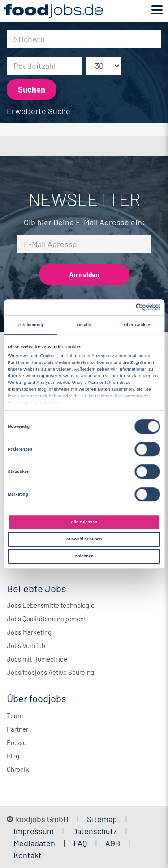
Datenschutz (95, 831)
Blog (13, 756)
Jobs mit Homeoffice (37, 659)
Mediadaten (34, 843)
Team (15, 716)
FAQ (80, 843)
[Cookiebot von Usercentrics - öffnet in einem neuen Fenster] (122, 308)
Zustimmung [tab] (30, 325)
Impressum (34, 831)
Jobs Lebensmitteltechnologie (51, 605)
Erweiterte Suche (39, 111)
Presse (17, 742)
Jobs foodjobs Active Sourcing (50, 672)
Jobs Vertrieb (26, 645)
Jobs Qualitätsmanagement (46, 619)
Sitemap (102, 819)
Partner (17, 729)
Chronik (18, 769)
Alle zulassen (84, 522)
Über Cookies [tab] (138, 325)
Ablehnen (84, 556)
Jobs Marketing (29, 632)
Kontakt (28, 855)
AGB (114, 843)
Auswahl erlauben (84, 539)
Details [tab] (84, 325)
